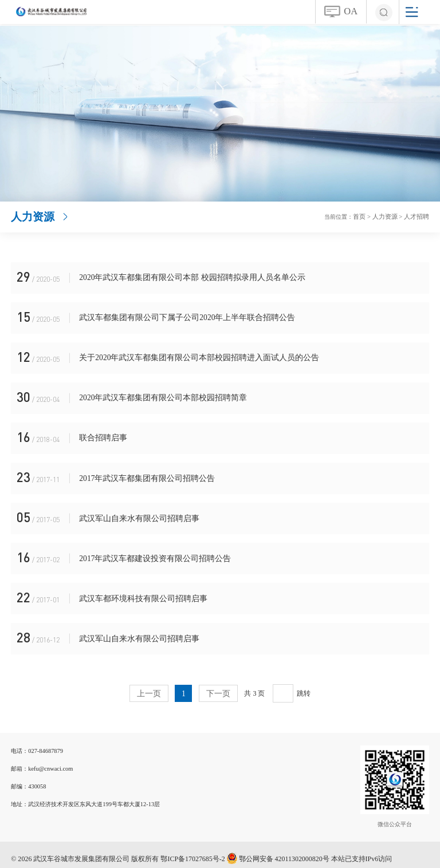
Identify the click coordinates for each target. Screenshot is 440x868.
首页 (365, 216)
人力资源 (388, 216)
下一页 (218, 686)
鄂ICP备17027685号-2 (192, 851)
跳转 (303, 685)
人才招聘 (418, 216)
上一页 (149, 686)
